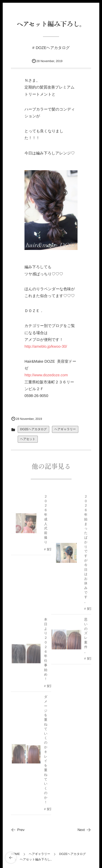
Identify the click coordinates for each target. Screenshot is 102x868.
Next (84, 830)
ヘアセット (28, 439)
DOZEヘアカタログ (53, 48)
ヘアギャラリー (65, 429)
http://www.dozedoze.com (46, 375)
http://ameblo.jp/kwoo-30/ (46, 346)
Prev (18, 830)
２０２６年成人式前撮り (46, 521)
